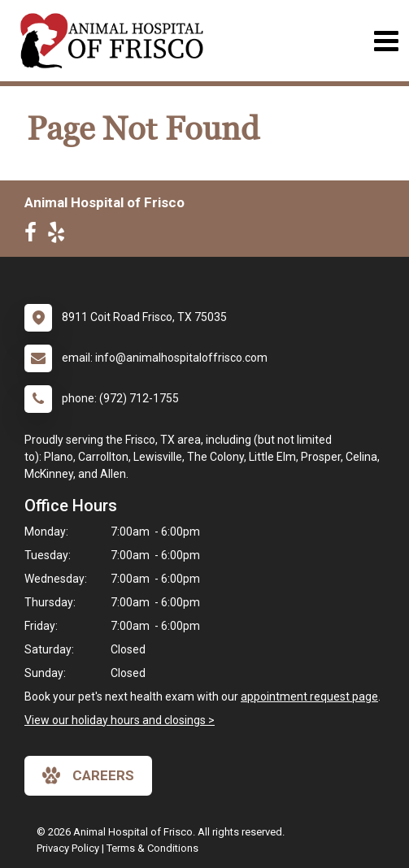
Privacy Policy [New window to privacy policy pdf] (68, 848)
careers (88, 775)
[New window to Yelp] (60, 236)
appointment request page (309, 697)
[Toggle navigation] (386, 41)
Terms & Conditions (152, 848)
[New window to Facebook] (35, 236)
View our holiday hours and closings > (120, 720)
